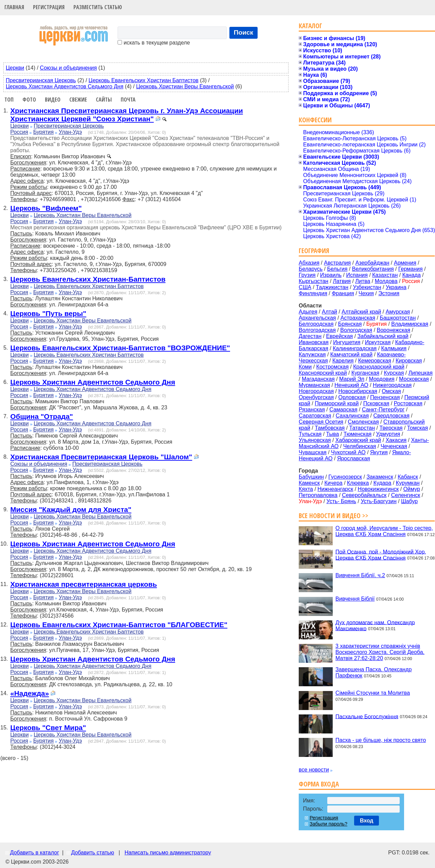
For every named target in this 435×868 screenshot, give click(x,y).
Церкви (15, 68)
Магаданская (318, 379)
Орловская (352, 397)
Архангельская (317, 318)
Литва (363, 281)
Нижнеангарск (335, 489)
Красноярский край (323, 373)
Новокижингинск (378, 489)
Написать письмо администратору (168, 853)
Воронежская (394, 330)
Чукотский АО (348, 452)
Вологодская (356, 330)
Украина (396, 287)
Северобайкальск (364, 495)
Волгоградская (317, 330)
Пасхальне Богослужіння (367, 716)
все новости (314, 770)
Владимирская (410, 324)
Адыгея (308, 312)
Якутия (379, 452)
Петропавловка (318, 495)
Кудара (382, 483)
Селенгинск (406, 495)
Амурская (398, 312)
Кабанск (408, 477)
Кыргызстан (314, 281)
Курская (394, 373)
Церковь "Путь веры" (48, 313)
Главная (14, 7)
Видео (53, 100)
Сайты (104, 100)
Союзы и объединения (68, 68)
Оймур (412, 489)
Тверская (391, 428)
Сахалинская (352, 416)
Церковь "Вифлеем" (46, 208)
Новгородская (316, 391)
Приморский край (337, 403)
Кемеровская (375, 361)
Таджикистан (332, 287)
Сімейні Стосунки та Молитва (373, 693)
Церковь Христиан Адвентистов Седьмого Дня (65, 86)
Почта (128, 100)
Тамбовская (330, 428)
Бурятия (43, 132)
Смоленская (363, 422)
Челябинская (360, 446)
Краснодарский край (379, 367)
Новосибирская (358, 391)
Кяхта (306, 489)
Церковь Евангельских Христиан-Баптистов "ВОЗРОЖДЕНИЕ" (120, 348)
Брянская (350, 324)
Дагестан (310, 336)
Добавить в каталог (34, 853)
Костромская (333, 367)
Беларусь (311, 269)
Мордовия (381, 379)
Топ (9, 100)
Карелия (343, 361)
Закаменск (380, 477)
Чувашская (313, 452)
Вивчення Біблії (355, 599)
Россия (19, 132)
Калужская (312, 355)
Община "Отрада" (41, 416)
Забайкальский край (383, 336)
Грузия (307, 275)
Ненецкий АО (351, 385)
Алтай (329, 312)
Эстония (389, 293)
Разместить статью (98, 7)
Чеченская (394, 446)
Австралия (337, 263)
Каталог (310, 26)
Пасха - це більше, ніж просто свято (381, 740)
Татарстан (362, 428)
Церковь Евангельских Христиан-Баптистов (88, 279)
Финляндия (313, 293)
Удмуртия (388, 434)
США (305, 287)
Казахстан (385, 275)
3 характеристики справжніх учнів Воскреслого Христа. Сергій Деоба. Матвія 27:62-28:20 (380, 652)
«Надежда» (30, 693)
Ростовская (408, 403)
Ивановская (314, 342)
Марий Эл (352, 379)
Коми (305, 367)
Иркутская (378, 342)
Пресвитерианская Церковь (41, 80)
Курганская (365, 373)
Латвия (342, 281)
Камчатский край (351, 355)
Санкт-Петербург (383, 410)
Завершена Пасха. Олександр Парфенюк (373, 672)
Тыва (333, 434)
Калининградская (355, 348)
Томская (417, 428)
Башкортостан (398, 318)
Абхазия (309, 263)
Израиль (331, 275)
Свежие (78, 100)
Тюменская (358, 434)
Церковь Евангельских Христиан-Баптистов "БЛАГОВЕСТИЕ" (119, 625)
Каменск (309, 483)
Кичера (333, 483)
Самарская (343, 410)
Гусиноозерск (345, 477)
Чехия (366, 293)
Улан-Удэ (70, 132)
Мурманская (314, 385)
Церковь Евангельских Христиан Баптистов (144, 80)
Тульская (310, 434)
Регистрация (49, 7)
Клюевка (358, 483)
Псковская (376, 403)
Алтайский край (361, 312)
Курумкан (408, 483)
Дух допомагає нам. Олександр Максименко (375, 625)
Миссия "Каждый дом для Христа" (71, 509)
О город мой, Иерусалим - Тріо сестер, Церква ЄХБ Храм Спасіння (384, 531)
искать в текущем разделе (154, 43)
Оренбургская (316, 397)
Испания (357, 275)
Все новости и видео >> (334, 516)
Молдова (386, 281)
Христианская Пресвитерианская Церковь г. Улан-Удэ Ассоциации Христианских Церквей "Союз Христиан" (126, 115)
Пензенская (385, 397)
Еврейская (339, 336)
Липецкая (421, 373)
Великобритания (373, 269)
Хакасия (396, 440)
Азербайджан (372, 263)
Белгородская (316, 324)
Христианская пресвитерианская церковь (83, 584)
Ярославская (354, 458)
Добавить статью (93, 853)
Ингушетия (347, 342)
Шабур (409, 501)
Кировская (409, 361)
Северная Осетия (321, 422)
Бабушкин (311, 477)
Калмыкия (394, 348)
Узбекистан (367, 287)
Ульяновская (315, 440)
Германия (411, 269)
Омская (391, 391)
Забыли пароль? (328, 824)
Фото (29, 100)
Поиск (244, 32)
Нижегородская (392, 385)
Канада (412, 275)
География (314, 251)
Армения (405, 263)
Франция (343, 293)
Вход (367, 821)
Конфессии (315, 120)
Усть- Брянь (342, 501)
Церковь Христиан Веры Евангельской (185, 86)
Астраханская (358, 318)
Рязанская (312, 410)
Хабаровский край (358, 440)
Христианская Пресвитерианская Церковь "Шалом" (101, 457)
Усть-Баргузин (378, 501)
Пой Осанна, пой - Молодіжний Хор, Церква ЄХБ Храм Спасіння (381, 555)
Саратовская (315, 416)
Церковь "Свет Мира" (48, 728)
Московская (414, 379)
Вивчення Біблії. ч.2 (360, 575)
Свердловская (391, 416)
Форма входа (319, 784)
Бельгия (337, 269)
